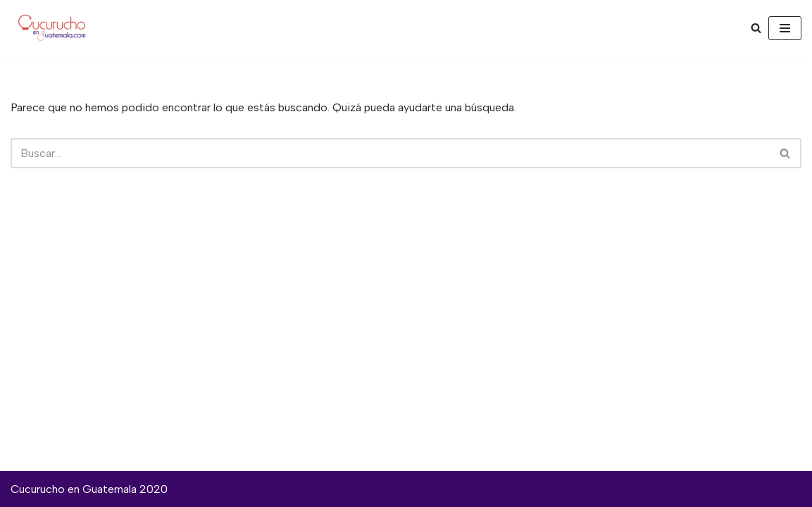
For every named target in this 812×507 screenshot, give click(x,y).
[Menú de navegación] (785, 28)
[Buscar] (756, 28)
